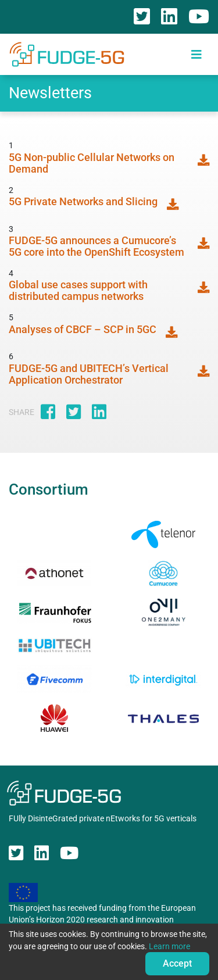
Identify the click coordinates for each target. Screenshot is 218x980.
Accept (177, 963)
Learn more (169, 946)
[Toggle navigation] (196, 54)
